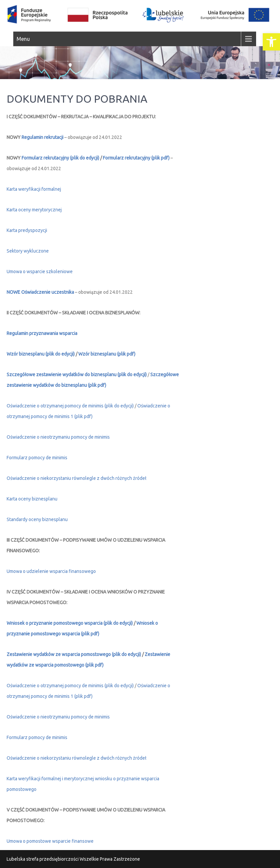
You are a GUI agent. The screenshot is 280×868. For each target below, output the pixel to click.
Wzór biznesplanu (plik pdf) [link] (107, 354)
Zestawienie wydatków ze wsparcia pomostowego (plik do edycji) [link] (74, 654)
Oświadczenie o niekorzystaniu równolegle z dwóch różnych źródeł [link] (76, 758)
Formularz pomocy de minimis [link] (37, 458)
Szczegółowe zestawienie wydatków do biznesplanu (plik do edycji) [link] (77, 375)
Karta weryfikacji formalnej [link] (34, 189)
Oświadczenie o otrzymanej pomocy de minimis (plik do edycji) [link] (70, 406)
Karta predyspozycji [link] (27, 230)
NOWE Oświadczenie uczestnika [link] (40, 292)
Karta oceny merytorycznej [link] (34, 210)
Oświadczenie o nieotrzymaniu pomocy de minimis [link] (58, 437)
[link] (271, 42)
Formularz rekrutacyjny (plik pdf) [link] (136, 158)
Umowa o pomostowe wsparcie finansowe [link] (50, 841)
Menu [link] (23, 39)
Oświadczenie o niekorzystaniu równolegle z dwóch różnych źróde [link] (76, 478)
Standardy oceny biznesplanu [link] (37, 519)
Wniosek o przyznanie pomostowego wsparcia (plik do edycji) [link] (70, 623)
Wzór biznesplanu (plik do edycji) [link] (41, 354)
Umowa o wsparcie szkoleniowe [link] (40, 271)
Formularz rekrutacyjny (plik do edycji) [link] (61, 158)
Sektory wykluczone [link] (28, 251)
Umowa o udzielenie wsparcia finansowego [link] (51, 571)
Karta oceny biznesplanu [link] (32, 499)
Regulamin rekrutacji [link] (42, 137)
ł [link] (146, 478)
